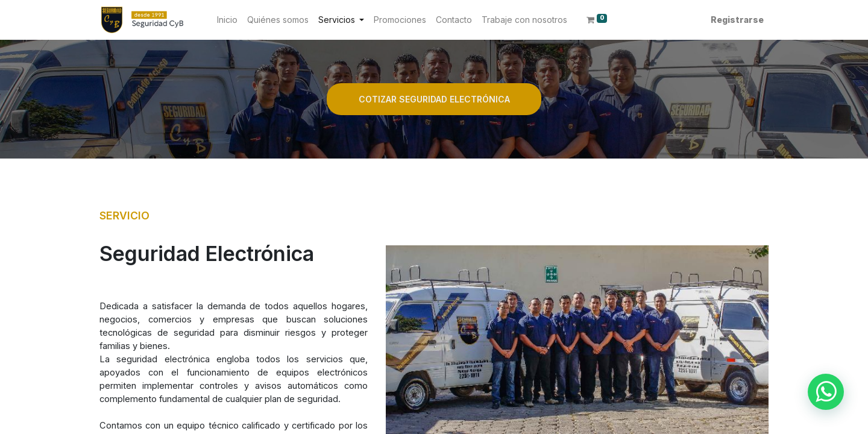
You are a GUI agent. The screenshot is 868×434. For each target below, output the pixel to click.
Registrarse (737, 20)
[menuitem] (227, 20)
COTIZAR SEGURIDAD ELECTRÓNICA (434, 99)
